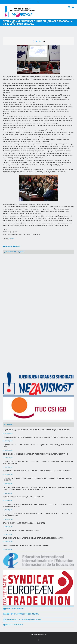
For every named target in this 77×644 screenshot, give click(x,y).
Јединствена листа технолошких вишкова (21, 614)
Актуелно (12, 239)
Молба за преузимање (13, 625)
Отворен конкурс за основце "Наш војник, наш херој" (24, 523)
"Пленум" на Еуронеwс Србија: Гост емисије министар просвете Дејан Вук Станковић (37, 471)
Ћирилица (7, 246)
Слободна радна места (14, 609)
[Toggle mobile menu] (73, 7)
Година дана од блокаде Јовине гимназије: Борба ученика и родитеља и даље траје (37, 430)
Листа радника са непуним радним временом (22, 620)
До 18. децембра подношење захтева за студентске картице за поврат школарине (35, 454)
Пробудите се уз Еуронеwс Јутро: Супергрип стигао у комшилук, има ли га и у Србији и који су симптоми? (37, 515)
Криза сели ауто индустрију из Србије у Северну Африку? (26, 546)
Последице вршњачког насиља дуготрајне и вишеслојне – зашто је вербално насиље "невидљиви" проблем (38, 505)
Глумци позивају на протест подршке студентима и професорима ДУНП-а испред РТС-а (38, 437)
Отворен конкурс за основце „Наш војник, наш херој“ (24, 497)
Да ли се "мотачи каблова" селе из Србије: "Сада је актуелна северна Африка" (34, 538)
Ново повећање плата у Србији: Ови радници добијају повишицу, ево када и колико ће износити (38, 479)
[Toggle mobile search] (69, 7)
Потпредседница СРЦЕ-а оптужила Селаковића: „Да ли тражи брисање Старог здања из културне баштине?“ (38, 462)
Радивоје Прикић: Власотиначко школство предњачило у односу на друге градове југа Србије (38, 446)
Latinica (17, 246)
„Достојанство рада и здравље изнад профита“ (22, 531)
